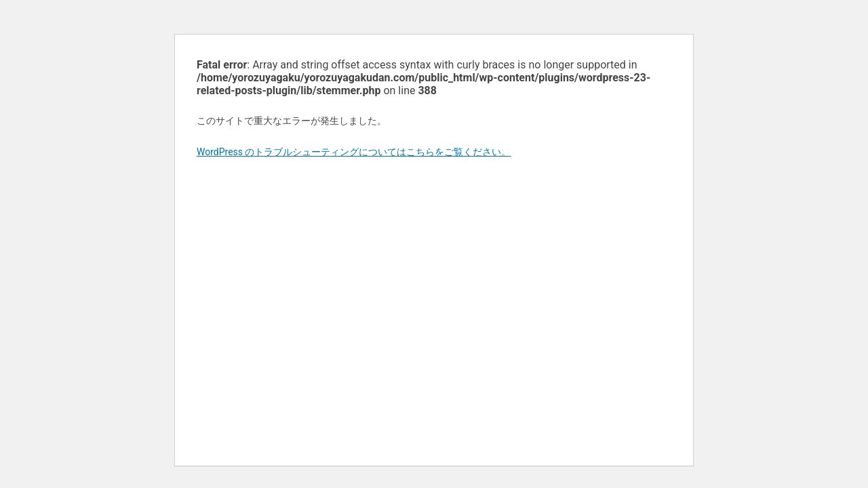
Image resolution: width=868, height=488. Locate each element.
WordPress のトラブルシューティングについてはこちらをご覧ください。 (354, 152)
